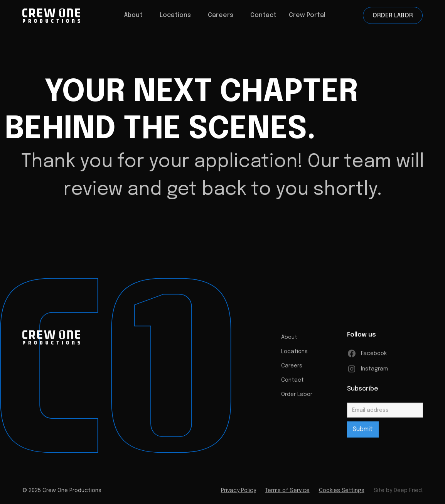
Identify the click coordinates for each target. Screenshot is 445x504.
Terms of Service (287, 493)
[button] (133, 15)
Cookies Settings (341, 493)
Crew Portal (307, 15)
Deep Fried (407, 493)
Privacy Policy (238, 493)
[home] (64, 16)
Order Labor (393, 16)
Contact (263, 15)
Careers (292, 369)
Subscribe (362, 392)
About (289, 340)
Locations (175, 15)
